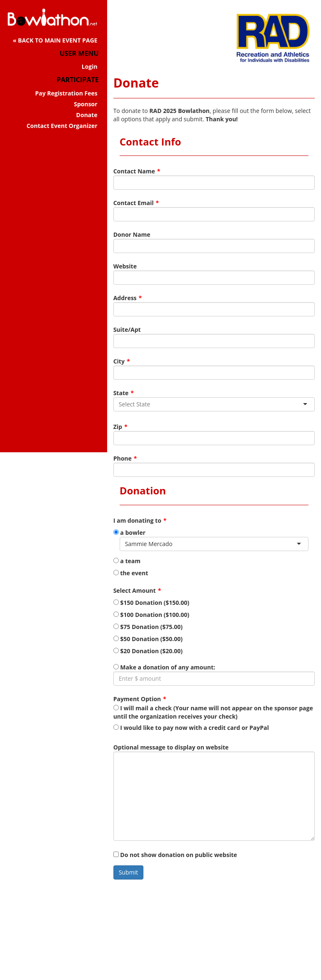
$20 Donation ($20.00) (148, 651)
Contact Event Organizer (62, 126)
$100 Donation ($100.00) (151, 615)
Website (125, 266)
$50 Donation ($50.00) (148, 639)
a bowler (129, 533)
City (119, 361)
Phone (123, 458)
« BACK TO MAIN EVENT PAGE (55, 40)
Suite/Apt (127, 330)
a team (127, 561)
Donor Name (132, 234)
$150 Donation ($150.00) (151, 603)
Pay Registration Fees (66, 93)
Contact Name (134, 171)
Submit (128, 872)
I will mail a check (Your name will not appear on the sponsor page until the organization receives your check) (213, 712)
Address (125, 298)
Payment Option (137, 699)
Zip (118, 427)
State (121, 393)
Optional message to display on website (171, 747)
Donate (87, 115)
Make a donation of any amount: (164, 667)
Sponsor (85, 104)
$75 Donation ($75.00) (148, 627)
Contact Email (134, 203)
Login (90, 66)
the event (131, 573)
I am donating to (137, 520)
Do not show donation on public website (175, 855)
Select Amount (135, 590)
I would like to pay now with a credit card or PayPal (191, 728)
